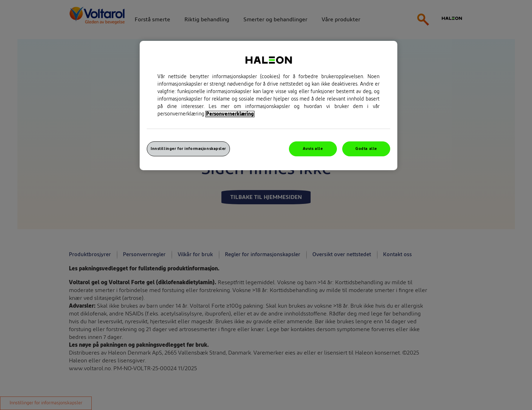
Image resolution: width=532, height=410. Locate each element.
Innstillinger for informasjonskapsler (188, 149)
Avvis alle (313, 149)
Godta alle (366, 149)
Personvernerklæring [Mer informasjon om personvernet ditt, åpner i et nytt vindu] (230, 114)
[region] (268, 106)
